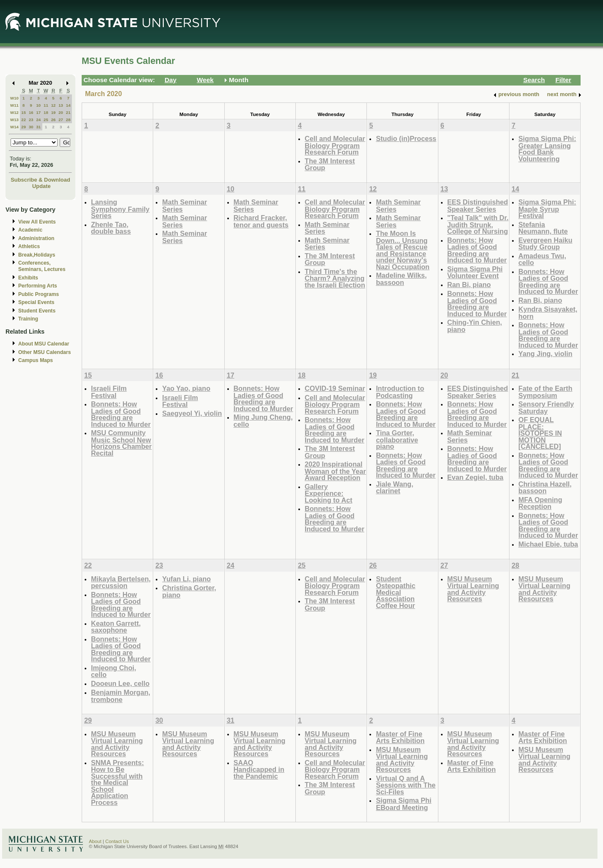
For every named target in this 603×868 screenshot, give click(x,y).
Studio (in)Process (406, 138)
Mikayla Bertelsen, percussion (121, 582)
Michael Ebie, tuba (548, 544)
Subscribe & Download (40, 180)
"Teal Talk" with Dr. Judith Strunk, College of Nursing (478, 224)
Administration (36, 238)
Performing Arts (38, 286)
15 (23, 112)
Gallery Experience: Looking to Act (328, 493)
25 (46, 120)
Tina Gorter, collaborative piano (397, 440)
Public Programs (39, 294)
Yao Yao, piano (186, 388)
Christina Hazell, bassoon (545, 488)
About (95, 841)
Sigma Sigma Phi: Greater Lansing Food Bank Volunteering (547, 149)
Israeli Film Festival (109, 392)
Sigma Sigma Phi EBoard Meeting (403, 804)
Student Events (37, 311)
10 (38, 105)
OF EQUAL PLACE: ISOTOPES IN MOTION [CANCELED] (540, 433)
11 (46, 105)
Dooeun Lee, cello (120, 683)
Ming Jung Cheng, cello (263, 421)
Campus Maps (36, 360)
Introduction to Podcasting (400, 392)
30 (31, 127)
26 (54, 120)
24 (38, 120)
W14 (14, 127)
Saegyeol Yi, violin (192, 413)
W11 (14, 105)
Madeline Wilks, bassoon (401, 279)
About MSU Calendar (44, 344)
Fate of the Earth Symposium (545, 392)
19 (54, 112)
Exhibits (28, 278)
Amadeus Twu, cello (542, 259)
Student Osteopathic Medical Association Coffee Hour (395, 592)
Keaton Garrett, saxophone (116, 627)
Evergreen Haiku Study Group (545, 244)
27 (61, 120)
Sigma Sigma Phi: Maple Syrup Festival (547, 209)
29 (23, 127)
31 (38, 127)
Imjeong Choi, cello (114, 671)
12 (54, 105)
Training (28, 319)
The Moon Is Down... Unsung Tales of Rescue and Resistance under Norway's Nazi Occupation (403, 250)
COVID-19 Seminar (335, 388)
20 (61, 112)
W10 (14, 98)
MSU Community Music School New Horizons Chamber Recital (121, 443)
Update (41, 186)
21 (68, 112)
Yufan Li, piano (186, 579)
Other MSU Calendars (45, 352)
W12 (14, 112)
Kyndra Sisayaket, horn (548, 313)
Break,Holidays (37, 255)
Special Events (36, 302)
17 (38, 112)
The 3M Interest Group (330, 164)
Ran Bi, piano (469, 285)
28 (68, 120)
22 (23, 120)
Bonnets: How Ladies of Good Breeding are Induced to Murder (477, 250)
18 (46, 112)
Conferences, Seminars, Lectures (42, 266)
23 (31, 120)
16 (31, 112)
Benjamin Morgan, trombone (121, 696)
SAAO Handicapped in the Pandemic (259, 769)
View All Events (37, 222)
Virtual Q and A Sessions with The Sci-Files (406, 785)
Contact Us (117, 841)
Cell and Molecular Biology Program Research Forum (335, 145)
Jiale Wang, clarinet (394, 488)
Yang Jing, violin (545, 354)
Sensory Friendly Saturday (546, 408)
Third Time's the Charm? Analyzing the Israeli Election (335, 278)
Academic (30, 230)
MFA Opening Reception (540, 503)
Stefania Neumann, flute (543, 228)
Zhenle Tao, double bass (111, 228)
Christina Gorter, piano (189, 591)
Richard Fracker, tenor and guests (261, 221)
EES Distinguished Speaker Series (478, 206)
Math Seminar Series (184, 206)
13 (61, 105)
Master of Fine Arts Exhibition (400, 737)
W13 (14, 120)
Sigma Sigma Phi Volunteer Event (475, 272)
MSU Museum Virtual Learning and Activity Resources (473, 589)
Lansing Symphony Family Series (120, 209)
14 (68, 105)
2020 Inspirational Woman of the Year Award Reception (335, 471)
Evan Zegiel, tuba (475, 477)
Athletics (29, 246)
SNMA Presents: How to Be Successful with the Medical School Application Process (117, 782)
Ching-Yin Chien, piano (475, 326)
